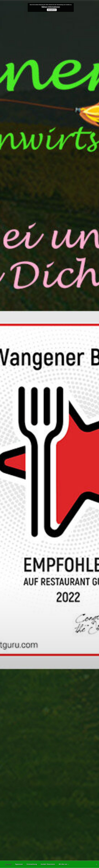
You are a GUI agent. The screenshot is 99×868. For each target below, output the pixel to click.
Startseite (8, 864)
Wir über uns (64, 864)
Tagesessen (19, 864)
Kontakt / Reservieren (48, 864)
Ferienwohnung (32, 864)
